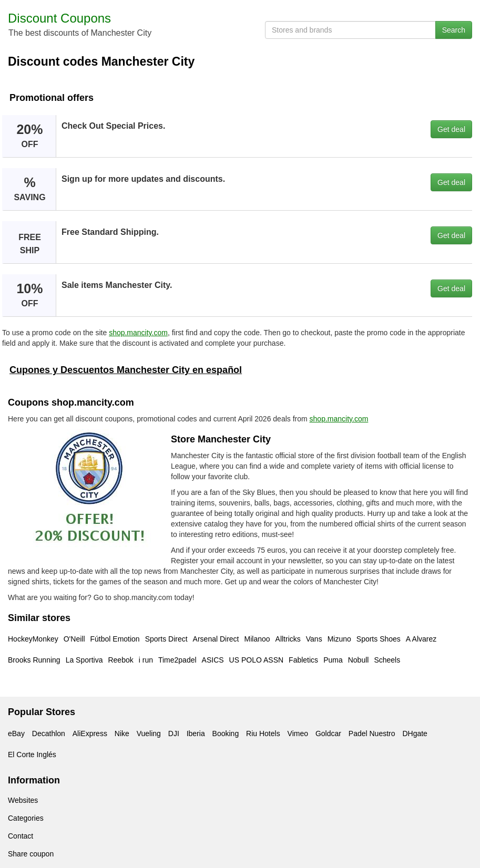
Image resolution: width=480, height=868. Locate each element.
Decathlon (49, 733)
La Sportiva (84, 660)
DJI (174, 733)
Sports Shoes (379, 639)
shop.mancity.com (138, 333)
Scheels (387, 660)
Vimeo (298, 733)
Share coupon (31, 854)
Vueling (149, 733)
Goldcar (328, 733)
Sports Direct (166, 639)
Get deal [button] (451, 129)
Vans (314, 639)
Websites (23, 800)
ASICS (213, 660)
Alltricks (288, 639)
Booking (226, 733)
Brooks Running (34, 660)
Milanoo (257, 639)
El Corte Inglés (32, 755)
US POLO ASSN (256, 660)
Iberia (196, 733)
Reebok (120, 660)
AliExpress (90, 733)
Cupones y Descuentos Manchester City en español (126, 370)
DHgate (415, 733)
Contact (21, 836)
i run (146, 660)
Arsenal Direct (216, 639)
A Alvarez (421, 639)
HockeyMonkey (33, 639)
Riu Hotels (263, 733)
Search (454, 30)
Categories (26, 818)
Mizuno (339, 639)
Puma (333, 660)
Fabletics (303, 660)
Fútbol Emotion (115, 639)
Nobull (359, 660)
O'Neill (74, 639)
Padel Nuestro (372, 733)
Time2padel (177, 660)
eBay (16, 733)
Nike (122, 733)
